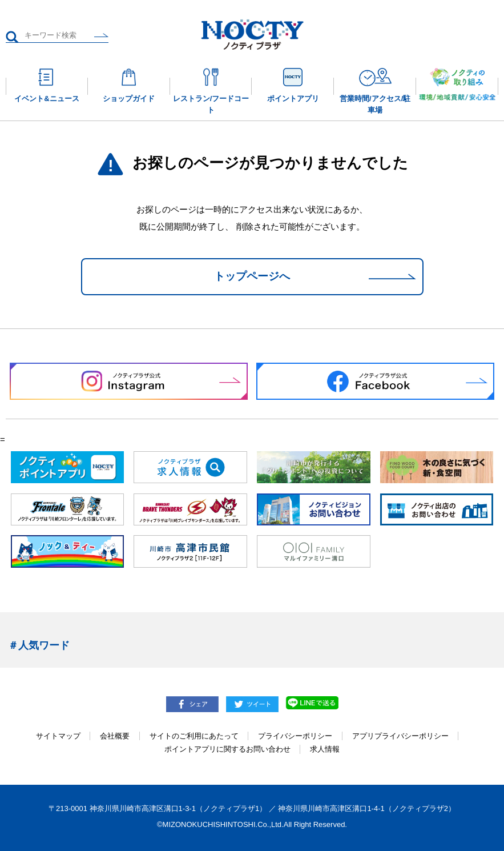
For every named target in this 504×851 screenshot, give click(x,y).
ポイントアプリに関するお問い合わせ (227, 749)
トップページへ (252, 276)
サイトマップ (58, 736)
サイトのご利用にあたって (194, 736)
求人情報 (325, 749)
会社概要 (115, 736)
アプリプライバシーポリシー (400, 736)
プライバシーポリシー (295, 736)
